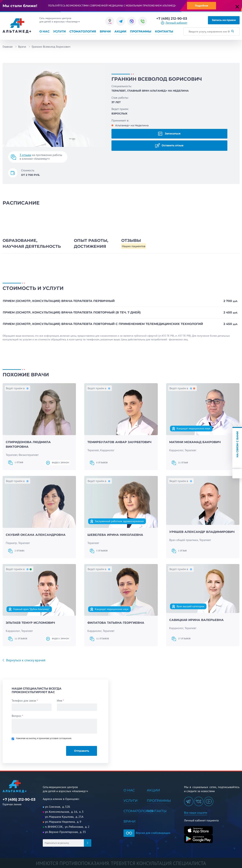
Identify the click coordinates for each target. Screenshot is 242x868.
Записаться (169, 134)
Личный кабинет (176, 23)
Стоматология (83, 32)
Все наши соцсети (196, 813)
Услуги (59, 32)
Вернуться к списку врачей (25, 660)
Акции (120, 32)
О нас (44, 32)
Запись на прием (224, 20)
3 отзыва (25, 155)
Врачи (105, 32)
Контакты (164, 32)
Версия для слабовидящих (147, 833)
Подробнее (202, 6)
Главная (8, 47)
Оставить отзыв (169, 146)
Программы (141, 32)
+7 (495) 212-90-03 (172, 19)
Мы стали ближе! (20, 6)
